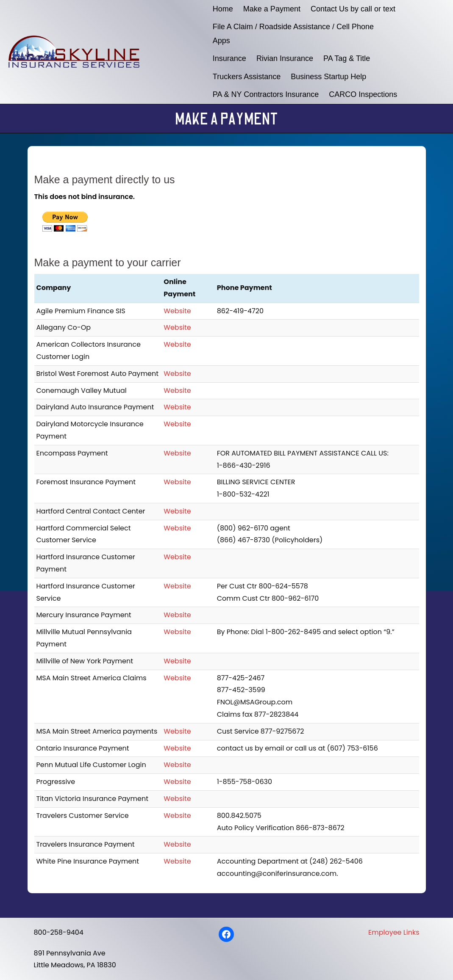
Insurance (229, 58)
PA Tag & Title (347, 58)
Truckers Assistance (247, 77)
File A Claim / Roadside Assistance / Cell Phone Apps (293, 33)
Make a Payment (272, 9)
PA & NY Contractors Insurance (266, 94)
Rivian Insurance (285, 58)
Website (177, 311)
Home (223, 9)
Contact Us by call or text (353, 9)
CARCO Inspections (363, 94)
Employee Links (394, 932)
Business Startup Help (328, 77)
